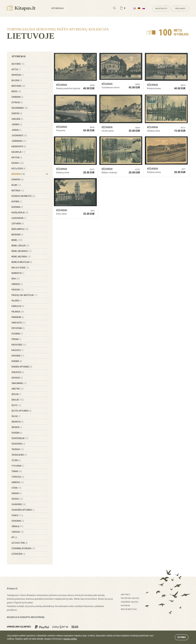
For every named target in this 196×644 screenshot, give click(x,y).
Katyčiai (17, 158)
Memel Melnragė (22, 251)
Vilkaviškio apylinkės (23, 510)
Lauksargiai (19, 218)
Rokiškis (17, 361)
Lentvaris (18, 224)
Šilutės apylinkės (21, 411)
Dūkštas (17, 113)
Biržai (16, 91)
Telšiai (16, 460)
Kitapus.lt (21, 8)
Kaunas (18, 163)
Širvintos (17, 422)
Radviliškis (19, 345)
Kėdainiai (18, 174)
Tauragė (18, 449)
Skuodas (17, 378)
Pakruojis (18, 306)
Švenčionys (18, 444)
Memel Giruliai (20, 246)
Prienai (16, 339)
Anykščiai (18, 75)
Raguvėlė (18, 350)
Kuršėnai (17, 207)
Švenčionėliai (20, 438)
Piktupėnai (18, 328)
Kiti (14, 537)
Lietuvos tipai (20, 543)
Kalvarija (18, 152)
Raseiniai (18, 356)
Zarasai (18, 532)
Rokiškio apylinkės (22, 367)
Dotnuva (17, 102)
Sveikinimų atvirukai (23, 548)
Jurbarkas (19, 141)
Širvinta (17, 427)
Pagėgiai (18, 290)
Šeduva (16, 394)
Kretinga (18, 191)
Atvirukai (57, 8)
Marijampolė (20, 229)
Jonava (16, 130)
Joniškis (17, 124)
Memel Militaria (21, 257)
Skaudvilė (18, 372)
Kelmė (16, 185)
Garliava (17, 119)
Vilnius (17, 515)
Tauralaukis (19, 455)
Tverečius (18, 477)
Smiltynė (18, 389)
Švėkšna (17, 433)
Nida (16, 279)
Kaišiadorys (19, 147)
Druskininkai (20, 108)
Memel (17, 240)
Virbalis (17, 526)
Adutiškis (18, 64)
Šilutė (16, 405)
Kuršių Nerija (20, 213)
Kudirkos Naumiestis (23, 196)
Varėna (17, 493)
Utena (16, 488)
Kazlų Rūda (19, 169)
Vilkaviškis (19, 504)
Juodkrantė (19, 135)
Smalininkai (19, 383)
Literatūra (18, 554)
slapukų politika (70, 639)
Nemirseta (18, 273)
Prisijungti (180, 8)
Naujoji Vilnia (20, 268)
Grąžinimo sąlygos (130, 602)
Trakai (17, 471)
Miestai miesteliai (129, 609)
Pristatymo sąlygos (130, 598)
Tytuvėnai (18, 466)
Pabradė (17, 284)
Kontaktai (125, 606)
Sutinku (182, 637)
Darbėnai (17, 97)
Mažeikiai (17, 235)
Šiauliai (18, 400)
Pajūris (17, 301)
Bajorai (17, 80)
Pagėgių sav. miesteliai (24, 295)
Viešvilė (17, 499)
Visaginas (18, 521)
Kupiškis (17, 202)
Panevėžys (19, 323)
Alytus (16, 69)
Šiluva (16, 416)
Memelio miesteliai (22, 262)
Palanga (18, 312)
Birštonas (18, 86)
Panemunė (18, 317)
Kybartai (18, 180)
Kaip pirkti (125, 595)
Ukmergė (18, 482)
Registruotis (161, 8)
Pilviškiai (17, 334)
